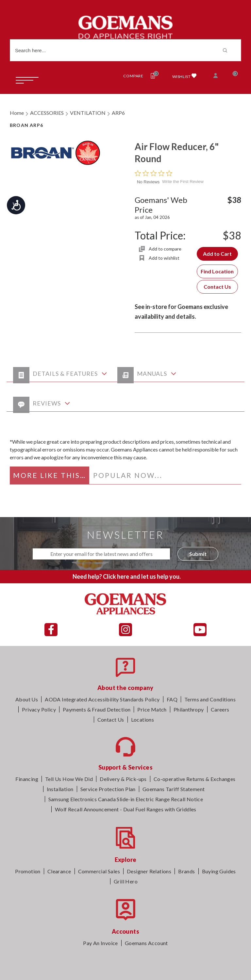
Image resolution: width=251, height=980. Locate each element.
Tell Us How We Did (69, 779)
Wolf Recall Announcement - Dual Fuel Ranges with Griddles (126, 809)
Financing (27, 779)
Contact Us (217, 287)
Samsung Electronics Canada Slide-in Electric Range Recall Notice (126, 799)
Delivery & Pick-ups (123, 779)
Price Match (152, 709)
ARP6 (118, 113)
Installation (60, 789)
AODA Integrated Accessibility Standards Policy (102, 699)
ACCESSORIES (47, 113)
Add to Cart (217, 254)
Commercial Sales (99, 871)
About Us (27, 699)
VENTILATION (88, 113)
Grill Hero (126, 881)
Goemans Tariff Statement (174, 789)
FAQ (172, 699)
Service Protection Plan (108, 789)
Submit (198, 554)
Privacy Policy (39, 709)
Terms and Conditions (210, 699)
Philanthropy (189, 709)
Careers (220, 709)
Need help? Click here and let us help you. (127, 576)
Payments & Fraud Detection (97, 709)
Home (17, 113)
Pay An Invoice (100, 943)
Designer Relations (149, 871)
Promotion (28, 871)
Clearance (59, 871)
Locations (143, 720)
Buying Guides (219, 871)
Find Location (217, 271)
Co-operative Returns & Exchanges (195, 779)
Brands (186, 871)
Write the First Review (183, 182)
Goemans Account (146, 943)
